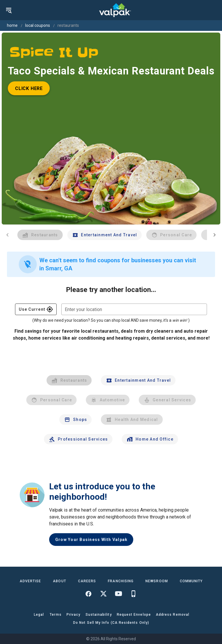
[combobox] (134, 309)
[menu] (9, 10)
